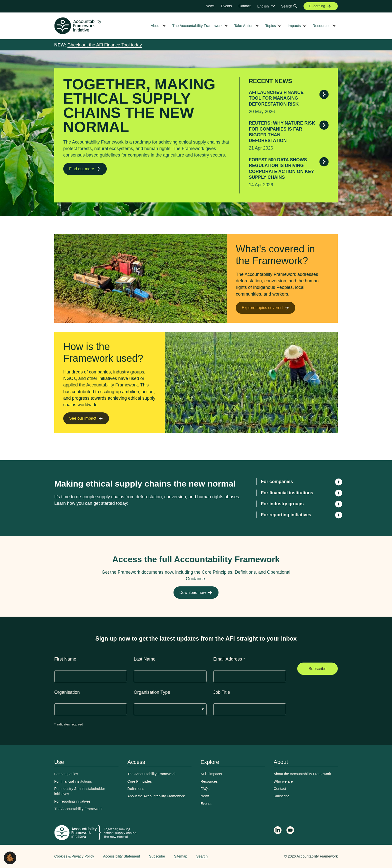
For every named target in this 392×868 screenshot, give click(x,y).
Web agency (261, 856)
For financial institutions (287, 493)
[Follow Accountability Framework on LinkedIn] (278, 831)
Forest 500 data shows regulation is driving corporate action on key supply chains (281, 169)
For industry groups (282, 504)
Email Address (229, 659)
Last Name (145, 659)
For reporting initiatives (286, 515)
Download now (192, 592)
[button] (10, 858)
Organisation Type (152, 692)
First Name (65, 659)
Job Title (222, 692)
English (263, 6)
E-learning (317, 6)
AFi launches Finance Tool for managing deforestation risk (276, 98)
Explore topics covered (262, 308)
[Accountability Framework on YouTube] (290, 831)
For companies (277, 482)
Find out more (81, 169)
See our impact (83, 418)
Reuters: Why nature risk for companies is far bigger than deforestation (282, 132)
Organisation (67, 692)
